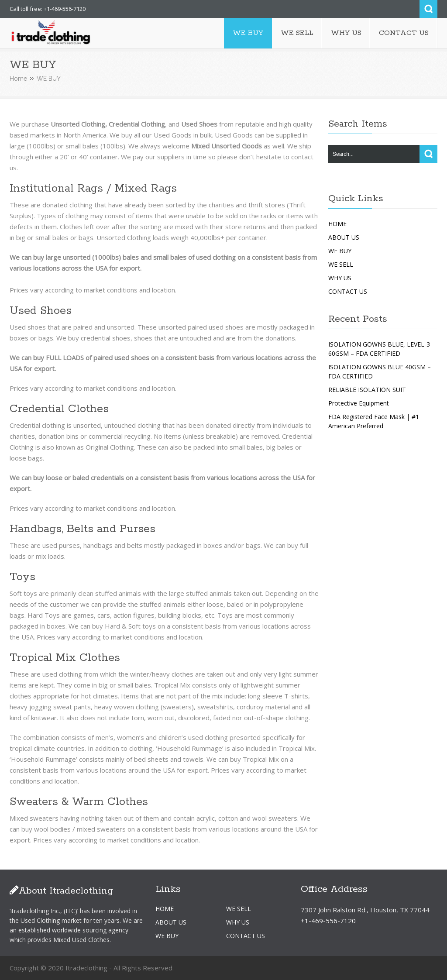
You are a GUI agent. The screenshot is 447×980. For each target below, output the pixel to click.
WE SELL (341, 264)
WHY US (340, 278)
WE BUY (340, 251)
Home (18, 79)
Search (428, 9)
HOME (337, 224)
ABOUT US (344, 237)
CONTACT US (348, 291)
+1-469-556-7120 (328, 921)
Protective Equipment (359, 403)
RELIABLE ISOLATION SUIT (367, 390)
